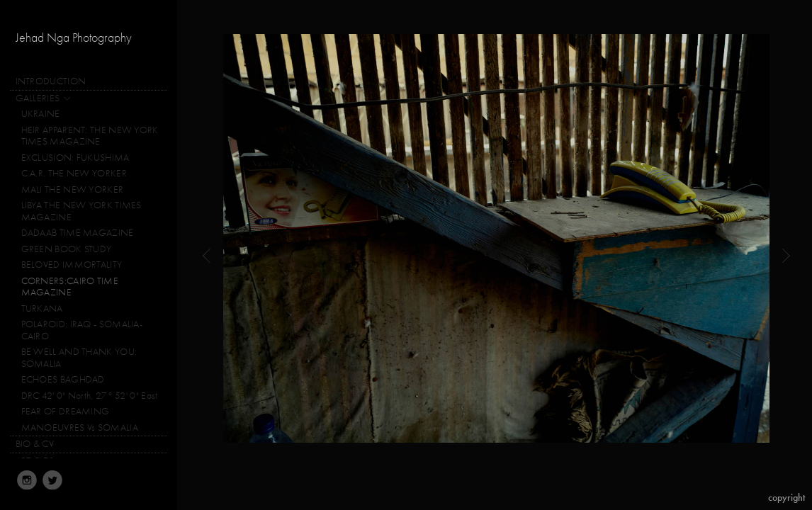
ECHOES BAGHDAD (63, 379)
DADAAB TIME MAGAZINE (78, 233)
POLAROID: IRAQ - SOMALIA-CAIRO (82, 330)
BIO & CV (35, 444)
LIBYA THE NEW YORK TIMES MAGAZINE (81, 211)
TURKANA (42, 308)
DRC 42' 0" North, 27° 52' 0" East (90, 396)
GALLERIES (44, 99)
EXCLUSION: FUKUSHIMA (75, 158)
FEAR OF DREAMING (66, 411)
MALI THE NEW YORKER (73, 189)
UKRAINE (41, 114)
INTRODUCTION (51, 81)
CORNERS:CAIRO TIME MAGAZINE (70, 287)
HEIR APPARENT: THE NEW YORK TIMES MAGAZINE (90, 136)
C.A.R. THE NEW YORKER (74, 173)
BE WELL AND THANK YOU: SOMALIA (79, 358)
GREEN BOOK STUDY (67, 249)
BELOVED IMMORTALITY (72, 265)
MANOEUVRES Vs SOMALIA (80, 427)
